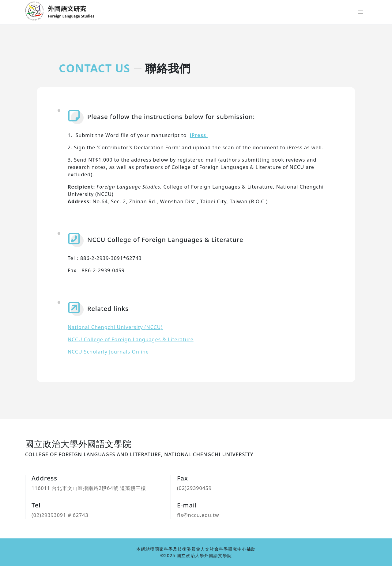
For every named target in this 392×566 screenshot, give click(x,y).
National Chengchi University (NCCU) (115, 327)
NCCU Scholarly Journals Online (108, 352)
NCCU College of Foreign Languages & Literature (131, 339)
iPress (199, 135)
